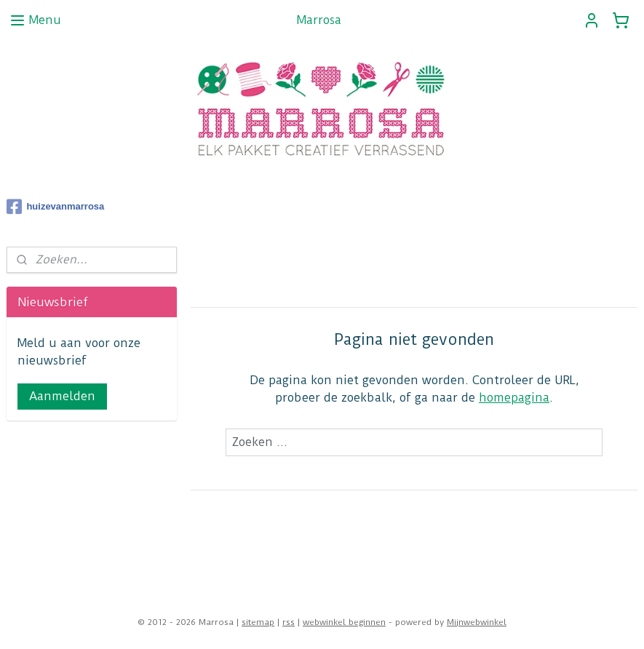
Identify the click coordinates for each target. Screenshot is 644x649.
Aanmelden (62, 396)
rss (289, 622)
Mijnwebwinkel (477, 622)
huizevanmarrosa (55, 207)
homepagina (514, 398)
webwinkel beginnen (344, 622)
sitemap (258, 622)
